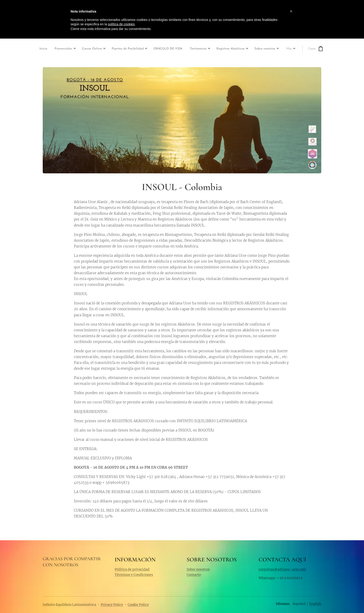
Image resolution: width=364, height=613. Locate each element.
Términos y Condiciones (134, 575)
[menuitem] (44, 49)
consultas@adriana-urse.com (282, 569)
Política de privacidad (132, 569)
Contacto (194, 575)
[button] (291, 11)
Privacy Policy (112, 605)
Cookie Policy (138, 605)
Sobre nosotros (198, 569)
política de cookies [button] (121, 24)
